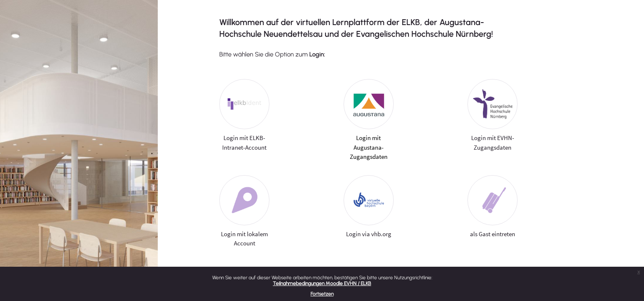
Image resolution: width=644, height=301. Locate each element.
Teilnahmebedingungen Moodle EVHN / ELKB (322, 283)
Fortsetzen (322, 294)
